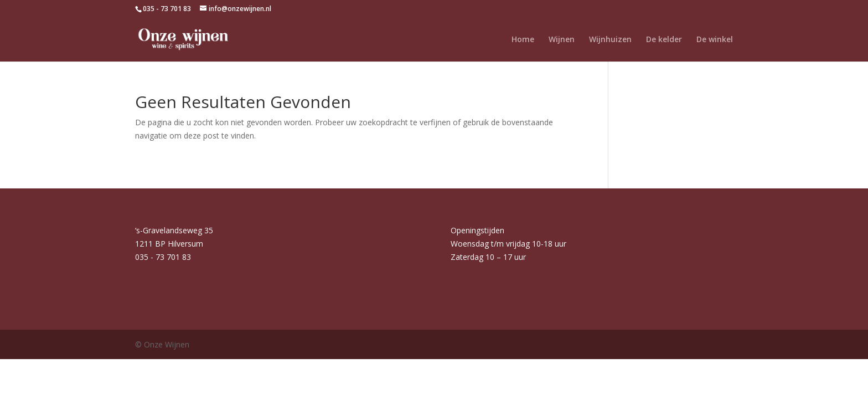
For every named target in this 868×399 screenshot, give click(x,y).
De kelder (664, 40)
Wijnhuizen (610, 40)
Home (523, 40)
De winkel (715, 40)
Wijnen (562, 40)
